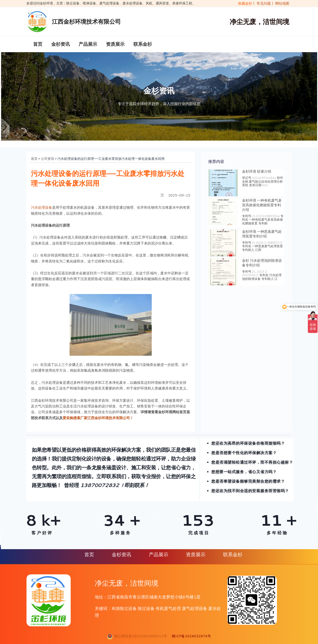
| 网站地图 (280, 3)
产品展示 (88, 44)
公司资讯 (47, 159)
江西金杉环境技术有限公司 (86, 21)
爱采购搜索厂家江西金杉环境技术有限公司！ (98, 419)
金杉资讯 (61, 44)
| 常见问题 (262, 3)
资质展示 (115, 44)
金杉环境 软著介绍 (257, 172)
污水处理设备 (42, 208)
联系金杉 (143, 44)
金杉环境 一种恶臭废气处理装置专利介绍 (262, 235)
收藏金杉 (244, 3)
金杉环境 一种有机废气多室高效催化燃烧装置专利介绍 (262, 206)
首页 (38, 44)
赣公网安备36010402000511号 (140, 636)
